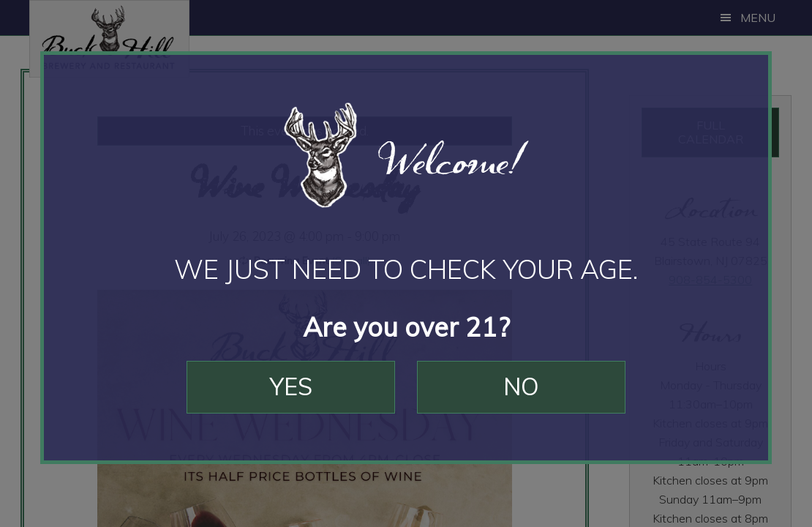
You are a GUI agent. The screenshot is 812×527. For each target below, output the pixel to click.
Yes (291, 386)
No (521, 386)
